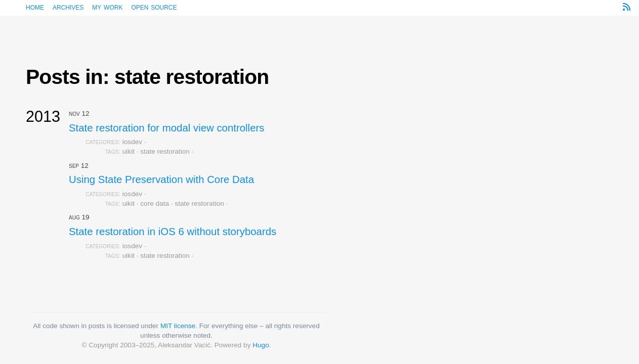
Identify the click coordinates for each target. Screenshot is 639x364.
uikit (129, 151)
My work (107, 7)
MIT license (178, 326)
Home (35, 7)
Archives (68, 7)
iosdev (132, 142)
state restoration (165, 151)
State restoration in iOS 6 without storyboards (173, 232)
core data (155, 203)
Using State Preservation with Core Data (161, 179)
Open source (154, 7)
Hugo (261, 345)
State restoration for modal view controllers (166, 128)
